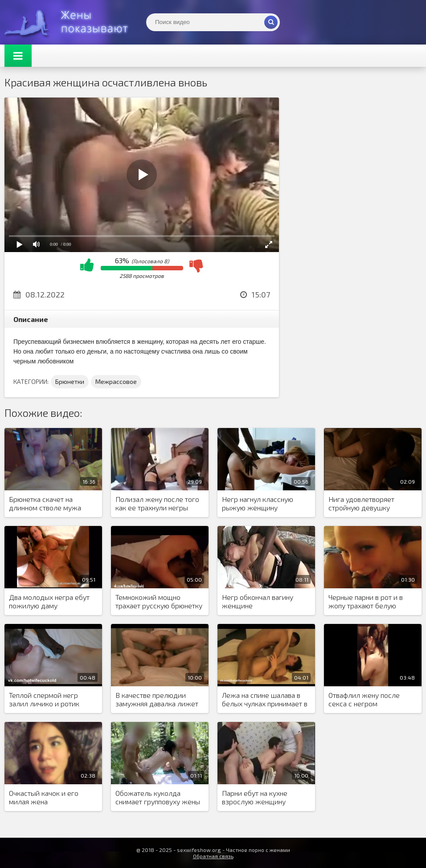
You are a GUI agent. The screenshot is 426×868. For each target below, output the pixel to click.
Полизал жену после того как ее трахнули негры (157, 503)
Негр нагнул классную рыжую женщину (258, 503)
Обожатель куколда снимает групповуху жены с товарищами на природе (158, 798)
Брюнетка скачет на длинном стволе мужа (45, 503)
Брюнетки (70, 381)
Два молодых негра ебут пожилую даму (49, 601)
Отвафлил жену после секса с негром (364, 699)
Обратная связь (213, 856)
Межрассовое (116, 381)
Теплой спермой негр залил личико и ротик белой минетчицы (44, 700)
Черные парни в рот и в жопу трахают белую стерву (366, 602)
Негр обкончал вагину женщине (258, 601)
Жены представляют (71, 22)
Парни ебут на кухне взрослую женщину (255, 797)
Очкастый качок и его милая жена (44, 797)
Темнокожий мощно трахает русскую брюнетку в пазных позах (159, 602)
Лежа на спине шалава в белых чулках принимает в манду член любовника (265, 700)
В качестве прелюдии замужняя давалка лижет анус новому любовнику (157, 700)
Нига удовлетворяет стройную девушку (361, 503)
